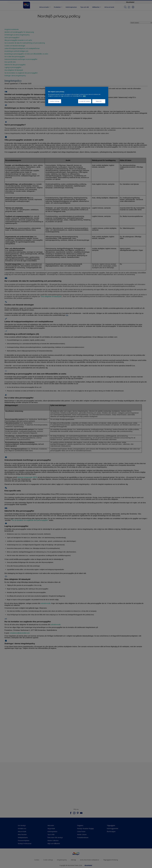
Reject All (99, 101)
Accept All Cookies (85, 101)
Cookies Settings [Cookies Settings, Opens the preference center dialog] (55, 101)
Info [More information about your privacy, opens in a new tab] (84, 96)
